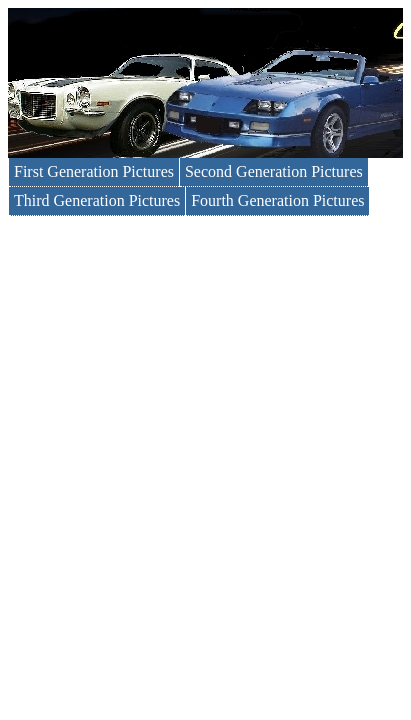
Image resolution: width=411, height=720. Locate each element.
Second (274, 171)
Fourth (277, 200)
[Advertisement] (205, 431)
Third (97, 200)
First (94, 171)
